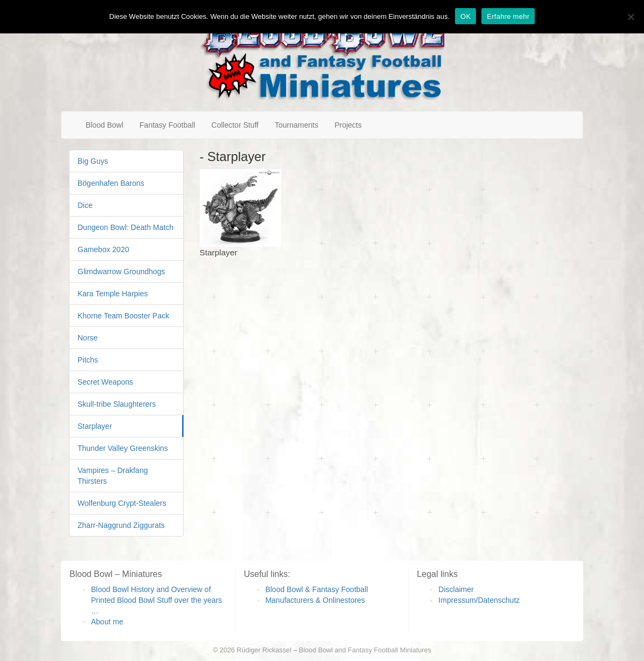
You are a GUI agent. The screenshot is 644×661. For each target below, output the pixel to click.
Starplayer (95, 426)
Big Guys (93, 161)
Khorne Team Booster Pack (123, 316)
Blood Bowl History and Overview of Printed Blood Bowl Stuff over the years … (156, 600)
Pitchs (88, 360)
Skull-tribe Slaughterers (117, 404)
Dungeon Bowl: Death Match (125, 227)
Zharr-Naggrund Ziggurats (121, 525)
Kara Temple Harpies (113, 294)
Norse (87, 338)
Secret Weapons (105, 382)
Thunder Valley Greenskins (123, 448)
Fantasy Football (167, 125)
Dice (85, 205)
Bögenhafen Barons (111, 183)
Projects (348, 125)
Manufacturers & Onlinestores (315, 600)
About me (107, 622)
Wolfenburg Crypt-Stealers (122, 503)
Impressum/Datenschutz (479, 600)
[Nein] (631, 17)
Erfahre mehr (508, 16)
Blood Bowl (104, 125)
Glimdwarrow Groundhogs (121, 272)
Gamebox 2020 (103, 249)
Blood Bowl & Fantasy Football (317, 589)
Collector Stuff (235, 125)
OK (465, 16)
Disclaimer (456, 589)
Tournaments (296, 125)
